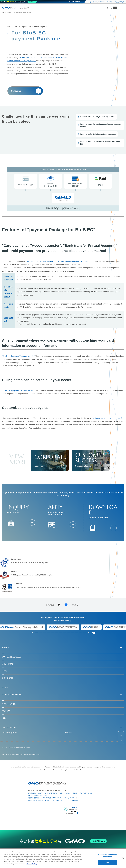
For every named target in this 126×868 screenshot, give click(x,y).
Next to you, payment (10, 733)
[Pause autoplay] (94, 633)
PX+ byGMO (68, 733)
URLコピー (76, 605)
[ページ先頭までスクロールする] (121, 738)
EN (115, 8)
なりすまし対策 (58, 800)
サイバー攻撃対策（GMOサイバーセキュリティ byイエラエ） (58, 798)
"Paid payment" (87, 261)
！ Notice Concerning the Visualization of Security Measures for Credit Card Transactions (63, 770)
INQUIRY (6, 687)
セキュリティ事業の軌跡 (71, 800)
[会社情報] (64, 466)
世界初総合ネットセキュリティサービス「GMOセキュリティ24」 (46, 793)
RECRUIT (6, 711)
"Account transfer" (46, 261)
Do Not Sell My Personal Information (108, 855)
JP (108, 8)
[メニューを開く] (122, 8)
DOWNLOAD (8, 664)
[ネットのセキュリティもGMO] (19, 2)
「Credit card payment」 (29, 57)
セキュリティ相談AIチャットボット (37, 795)
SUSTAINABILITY (9, 704)
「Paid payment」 (29, 61)
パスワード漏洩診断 (72, 793)
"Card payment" (32, 261)
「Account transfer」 (47, 57)
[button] (63, 647)
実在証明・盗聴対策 (33, 798)
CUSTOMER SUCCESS (11, 657)
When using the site (7, 747)
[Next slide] (89, 633)
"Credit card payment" (11, 356)
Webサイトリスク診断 (86, 793)
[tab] (37, 633)
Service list (10, 12)
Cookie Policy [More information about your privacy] (32, 864)
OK (108, 862)
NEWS (5, 671)
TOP (3, 12)
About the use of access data (22, 747)
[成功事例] (105, 466)
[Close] (123, 858)
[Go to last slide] (32, 633)
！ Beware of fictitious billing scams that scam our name (26, 767)
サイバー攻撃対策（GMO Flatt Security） (39, 800)
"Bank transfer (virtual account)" (67, 261)
